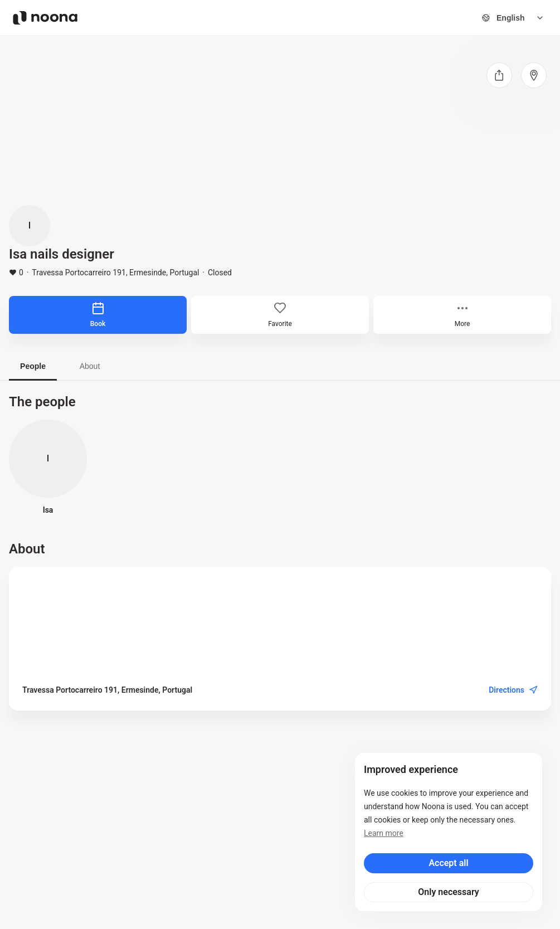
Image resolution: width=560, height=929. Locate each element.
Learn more (384, 833)
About (90, 366)
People (33, 366)
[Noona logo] (45, 18)
